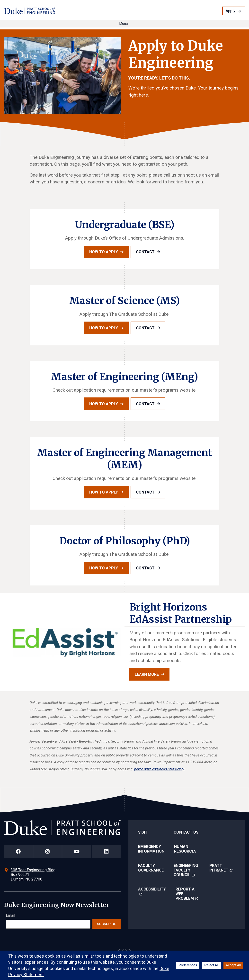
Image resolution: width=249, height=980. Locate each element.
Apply (231, 11)
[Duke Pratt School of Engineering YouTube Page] (77, 851)
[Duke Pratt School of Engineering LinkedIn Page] (106, 851)
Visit (143, 832)
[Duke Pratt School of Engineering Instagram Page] (48, 851)
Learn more (147, 674)
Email (10, 915)
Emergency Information (151, 849)
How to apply (104, 252)
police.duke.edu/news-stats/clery (159, 769)
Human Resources (185, 849)
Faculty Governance (151, 868)
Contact (145, 252)
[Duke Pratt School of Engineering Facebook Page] (18, 851)
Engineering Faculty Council (186, 870)
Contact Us (186, 832)
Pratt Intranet (219, 868)
